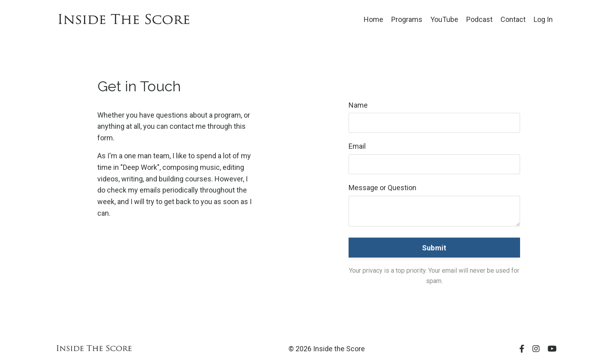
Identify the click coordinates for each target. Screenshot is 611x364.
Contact (513, 19)
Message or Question (382, 188)
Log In (543, 19)
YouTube (444, 19)
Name (358, 105)
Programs (407, 19)
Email (357, 146)
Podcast (479, 19)
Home (373, 19)
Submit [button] (434, 248)
